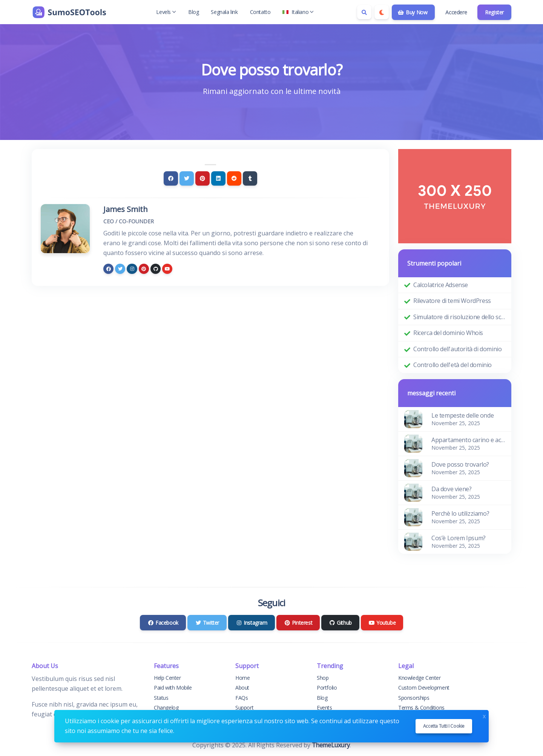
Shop (323, 678)
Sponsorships (414, 698)
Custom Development (424, 688)
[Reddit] (234, 178)
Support (244, 708)
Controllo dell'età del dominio (452, 365)
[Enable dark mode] (382, 12)
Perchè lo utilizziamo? (460, 513)
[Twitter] (187, 178)
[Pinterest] (202, 178)
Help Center (167, 678)
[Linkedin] (218, 178)
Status (161, 698)
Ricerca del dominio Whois (448, 333)
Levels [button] (166, 12)
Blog (193, 12)
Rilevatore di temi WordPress (452, 301)
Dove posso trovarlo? (460, 464)
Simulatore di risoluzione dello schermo (459, 317)
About (242, 688)
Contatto (260, 12)
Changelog (166, 708)
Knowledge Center (420, 678)
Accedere (456, 12)
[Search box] (364, 12)
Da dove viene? (451, 489)
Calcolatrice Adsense (441, 285)
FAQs (242, 698)
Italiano (298, 12)
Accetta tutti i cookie (444, 726)
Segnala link (224, 12)
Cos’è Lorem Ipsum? (459, 538)
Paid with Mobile (173, 688)
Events (324, 708)
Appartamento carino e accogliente (468, 440)
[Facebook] (171, 178)
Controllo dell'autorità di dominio (457, 349)
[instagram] (132, 269)
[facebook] (108, 269)
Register (494, 12)
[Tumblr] (250, 178)
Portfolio (327, 688)
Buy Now (413, 12)
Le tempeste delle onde (462, 415)
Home (242, 678)
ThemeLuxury (331, 745)
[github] (156, 269)
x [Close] (484, 715)
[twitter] (120, 269)
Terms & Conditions (421, 708)
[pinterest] (144, 269)
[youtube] (167, 269)
